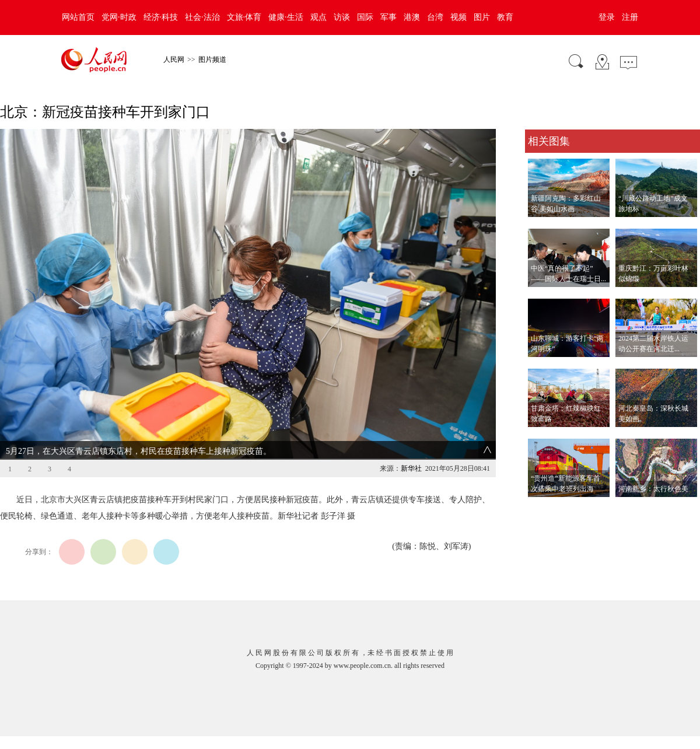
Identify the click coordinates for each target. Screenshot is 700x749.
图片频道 (212, 60)
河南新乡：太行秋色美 (653, 489)
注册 (630, 17)
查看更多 (541, 509)
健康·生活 (286, 17)
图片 (482, 17)
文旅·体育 (244, 17)
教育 (505, 17)
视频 (459, 17)
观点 (318, 17)
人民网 (174, 60)
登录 (607, 17)
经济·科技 (161, 17)
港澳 (412, 17)
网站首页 (78, 17)
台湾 (435, 17)
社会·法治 (202, 17)
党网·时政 (119, 17)
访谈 (342, 17)
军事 (388, 17)
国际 (365, 17)
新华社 (411, 468)
